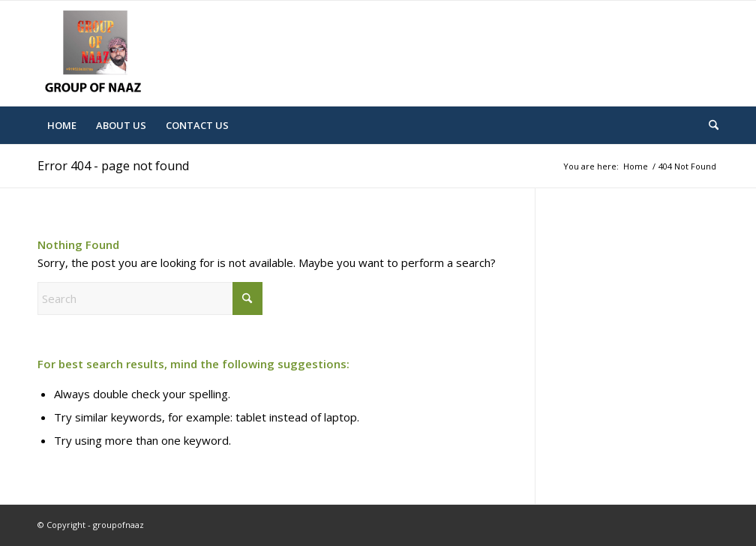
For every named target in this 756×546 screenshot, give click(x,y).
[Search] (709, 125)
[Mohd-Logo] (95, 53)
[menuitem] (62, 125)
